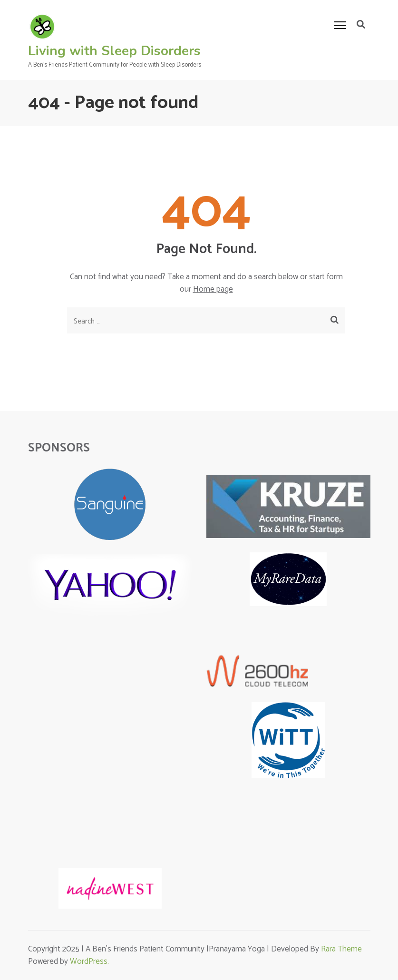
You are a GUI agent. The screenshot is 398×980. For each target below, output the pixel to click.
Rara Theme (341, 949)
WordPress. (89, 961)
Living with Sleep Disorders (114, 51)
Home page (213, 289)
